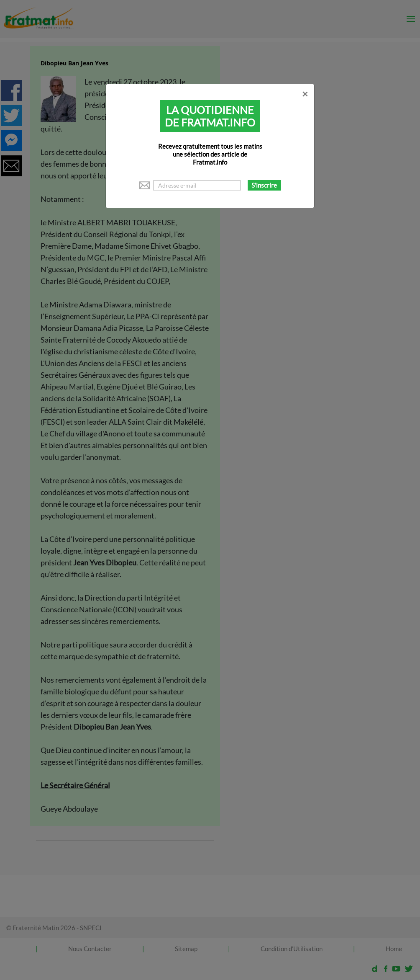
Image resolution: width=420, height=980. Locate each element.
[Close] (305, 94)
